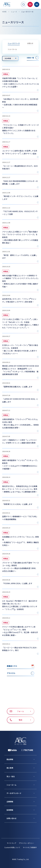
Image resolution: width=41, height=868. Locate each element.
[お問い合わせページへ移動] (30, 4)
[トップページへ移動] (7, 4)
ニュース (14, 12)
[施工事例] (22, 768)
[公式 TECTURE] (27, 750)
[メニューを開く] (37, 4)
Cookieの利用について (12, 847)
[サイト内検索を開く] (24, 4)
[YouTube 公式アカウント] (12, 750)
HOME (4, 12)
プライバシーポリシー (26, 843)
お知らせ (30, 43)
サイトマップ (11, 843)
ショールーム (12, 49)
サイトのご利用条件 (30, 847)
